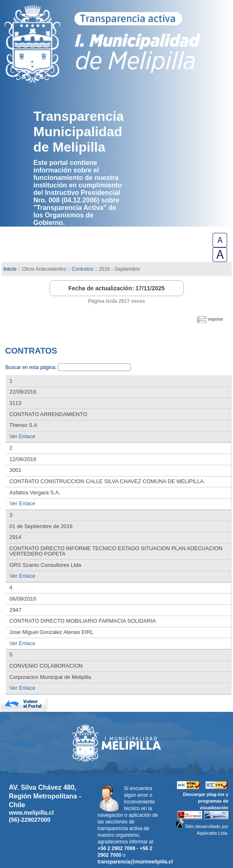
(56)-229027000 (30, 820)
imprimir (215, 319)
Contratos (83, 269)
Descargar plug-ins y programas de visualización (206, 801)
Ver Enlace (23, 436)
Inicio (10, 269)
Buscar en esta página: (32, 367)
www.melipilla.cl (31, 813)
